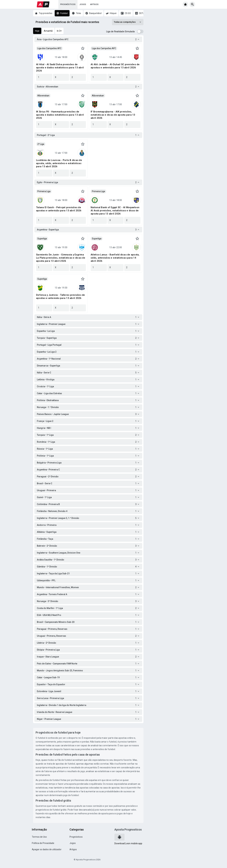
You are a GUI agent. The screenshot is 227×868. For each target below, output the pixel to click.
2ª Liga (41, 144)
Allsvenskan (43, 96)
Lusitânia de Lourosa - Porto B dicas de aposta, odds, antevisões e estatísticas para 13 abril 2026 (59, 163)
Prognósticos (68, 4)
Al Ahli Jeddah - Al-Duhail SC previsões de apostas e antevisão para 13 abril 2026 (115, 66)
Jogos (83, 4)
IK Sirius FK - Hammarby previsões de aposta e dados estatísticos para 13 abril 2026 (60, 115)
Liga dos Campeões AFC (49, 48)
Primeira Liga (44, 191)
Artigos (94, 4)
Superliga (42, 239)
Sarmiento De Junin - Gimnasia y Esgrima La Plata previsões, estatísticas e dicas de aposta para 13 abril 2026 (61, 258)
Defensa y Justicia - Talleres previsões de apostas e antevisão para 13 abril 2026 (61, 297)
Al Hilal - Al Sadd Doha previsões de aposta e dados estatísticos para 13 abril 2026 (60, 68)
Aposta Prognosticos (128, 829)
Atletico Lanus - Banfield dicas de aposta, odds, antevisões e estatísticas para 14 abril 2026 (115, 258)
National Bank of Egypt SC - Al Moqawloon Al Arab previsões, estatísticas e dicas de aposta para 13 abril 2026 (115, 211)
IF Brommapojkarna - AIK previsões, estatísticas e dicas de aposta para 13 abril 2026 (113, 115)
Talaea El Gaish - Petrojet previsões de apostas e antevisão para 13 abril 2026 (59, 209)
